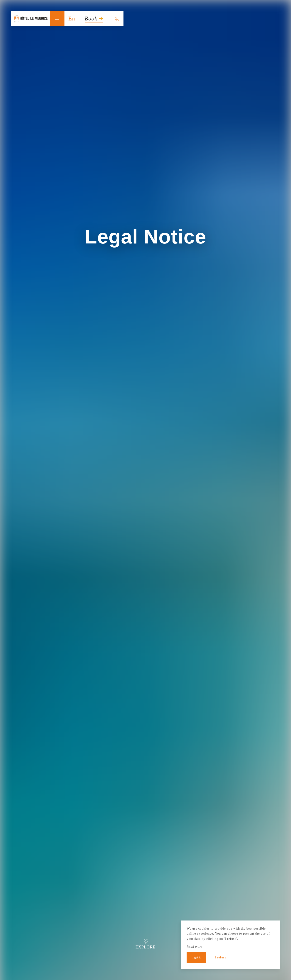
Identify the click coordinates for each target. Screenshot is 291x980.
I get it (196, 957)
